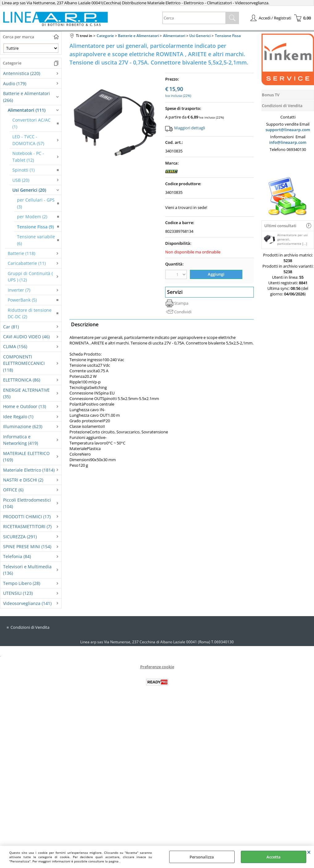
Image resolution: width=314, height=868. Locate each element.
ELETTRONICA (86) (22, 380)
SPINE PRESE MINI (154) (27, 547)
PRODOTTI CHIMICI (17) (27, 517)
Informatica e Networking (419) (21, 440)
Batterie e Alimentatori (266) (27, 97)
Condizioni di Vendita (30, 627)
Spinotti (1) (23, 170)
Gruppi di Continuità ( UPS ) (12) (30, 277)
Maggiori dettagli (190, 128)
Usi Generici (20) (29, 190)
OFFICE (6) (13, 490)
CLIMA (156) (15, 346)
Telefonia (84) (17, 556)
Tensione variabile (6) (36, 240)
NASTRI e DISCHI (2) (23, 480)
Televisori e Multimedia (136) (27, 570)
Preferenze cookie (157, 667)
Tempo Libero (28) (22, 583)
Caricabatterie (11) (27, 263)
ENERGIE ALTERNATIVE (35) (26, 393)
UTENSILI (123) (18, 593)
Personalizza (202, 857)
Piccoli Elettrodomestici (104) (27, 503)
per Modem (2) (32, 217)
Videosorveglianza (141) (27, 603)
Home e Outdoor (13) (25, 406)
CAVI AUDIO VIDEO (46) (26, 337)
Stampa (181, 303)
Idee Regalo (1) (18, 417)
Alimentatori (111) (27, 110)
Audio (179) (15, 83)
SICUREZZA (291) (20, 537)
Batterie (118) (21, 253)
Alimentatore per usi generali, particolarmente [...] (286, 239)
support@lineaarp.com (288, 130)
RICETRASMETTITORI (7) (27, 526)
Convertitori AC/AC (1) (31, 123)
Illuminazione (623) (23, 426)
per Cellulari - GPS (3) (36, 203)
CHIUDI (309, 852)
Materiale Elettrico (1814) (29, 470)
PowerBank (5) (22, 300)
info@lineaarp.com (288, 142)
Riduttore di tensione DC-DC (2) (30, 313)
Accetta (274, 857)
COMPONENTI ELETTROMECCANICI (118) (24, 363)
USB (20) (21, 180)
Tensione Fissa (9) (35, 227)
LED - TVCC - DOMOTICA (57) (28, 140)
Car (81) (11, 327)
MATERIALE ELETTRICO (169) (26, 457)
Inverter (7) (19, 290)
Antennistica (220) (22, 73)
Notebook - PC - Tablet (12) (28, 156)
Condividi (183, 312)
